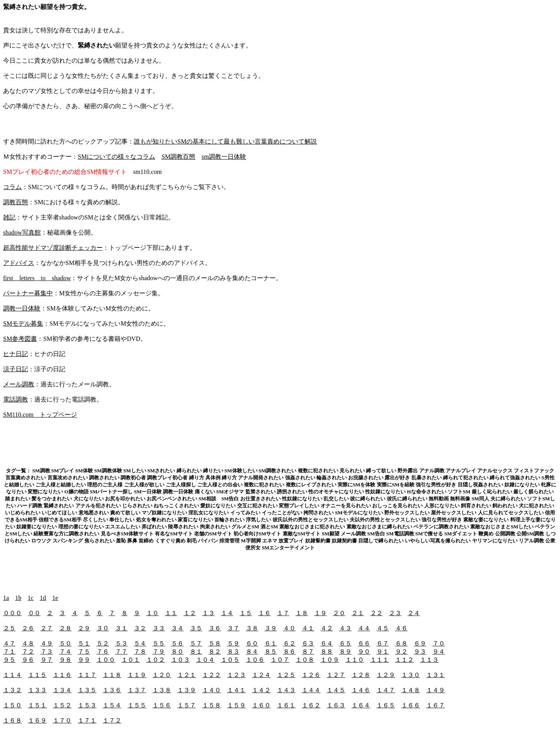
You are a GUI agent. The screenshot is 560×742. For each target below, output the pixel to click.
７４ (65, 652)
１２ (190, 613)
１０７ (280, 660)
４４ (364, 628)
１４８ (411, 690)
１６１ (286, 705)
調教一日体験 (22, 308)
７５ (84, 652)
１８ (302, 613)
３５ (196, 628)
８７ (308, 652)
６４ (327, 643)
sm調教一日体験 (224, 157)
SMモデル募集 (23, 324)
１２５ (286, 675)
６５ (345, 643)
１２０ (162, 675)
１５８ (212, 705)
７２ (28, 652)
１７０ (62, 720)
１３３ (37, 690)
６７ (383, 643)
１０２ (156, 660)
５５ (159, 643)
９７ (47, 660)
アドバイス (19, 263)
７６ (103, 652)
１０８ (305, 660)
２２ (376, 613)
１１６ (62, 675)
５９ (233, 643)
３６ (215, 628)
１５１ (37, 705)
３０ (103, 628)
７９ (159, 652)
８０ (177, 652)
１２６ (311, 675)
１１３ (429, 660)
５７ (196, 643)
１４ (227, 613)
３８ (252, 628)
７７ (121, 652)
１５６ (162, 705)
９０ (364, 652)
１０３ (180, 660)
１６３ (336, 705)
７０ (439, 643)
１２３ (236, 675)
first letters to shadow (37, 278)
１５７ (187, 705)
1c (31, 598)
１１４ (12, 675)
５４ (140, 643)
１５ (246, 613)
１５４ (112, 705)
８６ (289, 652)
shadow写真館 (22, 232)
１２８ (361, 675)
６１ (271, 643)
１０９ (330, 660)
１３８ (162, 690)
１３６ (112, 690)
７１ (9, 652)
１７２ (112, 720)
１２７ (336, 675)
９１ (383, 652)
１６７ (436, 705)
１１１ (380, 660)
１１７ (87, 675)
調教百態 (16, 202)
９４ (439, 652)
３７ (233, 628)
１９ (320, 613)
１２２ (212, 675)
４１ (308, 628)
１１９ (137, 675)
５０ (65, 643)
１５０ (12, 705)
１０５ (230, 660)
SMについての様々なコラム (116, 157)
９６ (28, 660)
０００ (12, 613)
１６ (264, 613)
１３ (208, 613)
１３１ (436, 675)
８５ (271, 652)
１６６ (411, 705)
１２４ (261, 675)
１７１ (87, 720)
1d (43, 598)
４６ (401, 628)
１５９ (236, 705)
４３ (345, 628)
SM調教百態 (178, 157)
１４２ (261, 690)
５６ (177, 643)
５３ (121, 643)
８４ (252, 652)
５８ (215, 643)
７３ (47, 652)
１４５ (336, 690)
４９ (47, 643)
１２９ (386, 675)
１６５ (386, 705)
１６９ (37, 720)
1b (18, 598)
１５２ (62, 705)
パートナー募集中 (28, 293)
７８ (140, 652)
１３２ (12, 690)
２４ (414, 613)
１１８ (112, 675)
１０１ (131, 660)
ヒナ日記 (16, 354)
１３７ (137, 690)
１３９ (187, 690)
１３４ (62, 690)
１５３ (87, 705)
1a (6, 598)
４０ (289, 628)
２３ (395, 613)
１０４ (205, 660)
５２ (103, 643)
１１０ (355, 660)
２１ (358, 613)
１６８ (12, 720)
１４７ (386, 690)
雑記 (9, 217)
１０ (152, 613)
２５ (9, 628)
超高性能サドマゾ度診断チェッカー (53, 248)
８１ (196, 652)
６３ (308, 643)
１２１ (187, 675)
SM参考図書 (20, 339)
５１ (84, 643)
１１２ (404, 660)
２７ (47, 628)
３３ (159, 628)
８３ (233, 652)
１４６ (361, 690)
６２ (289, 643)
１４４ (311, 690)
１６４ (361, 705)
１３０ (411, 675)
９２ (401, 652)
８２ (215, 652)
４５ (383, 628)
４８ (28, 643)
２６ (28, 628)
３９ (271, 628)
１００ (106, 660)
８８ (327, 652)
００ (34, 613)
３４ (177, 628)
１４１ (236, 690)
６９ (420, 643)
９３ (420, 652)
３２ (140, 628)
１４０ (212, 690)
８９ (345, 652)
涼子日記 (16, 369)
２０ (339, 613)
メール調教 (19, 384)
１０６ (255, 660)
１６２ (311, 705)
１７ (283, 613)
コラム (12, 187)
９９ (84, 660)
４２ (327, 628)
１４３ (286, 690)
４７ (9, 643)
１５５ (137, 705)
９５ (9, 660)
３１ (121, 628)
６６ (364, 643)
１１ (171, 613)
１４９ (436, 690)
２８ (65, 628)
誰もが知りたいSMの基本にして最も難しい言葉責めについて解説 (225, 141)
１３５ (87, 690)
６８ (401, 643)
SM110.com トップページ (40, 415)
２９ (84, 628)
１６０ (261, 705)
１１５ (37, 675)
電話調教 (16, 399)
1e (55, 598)
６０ (252, 643)
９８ (65, 660)
